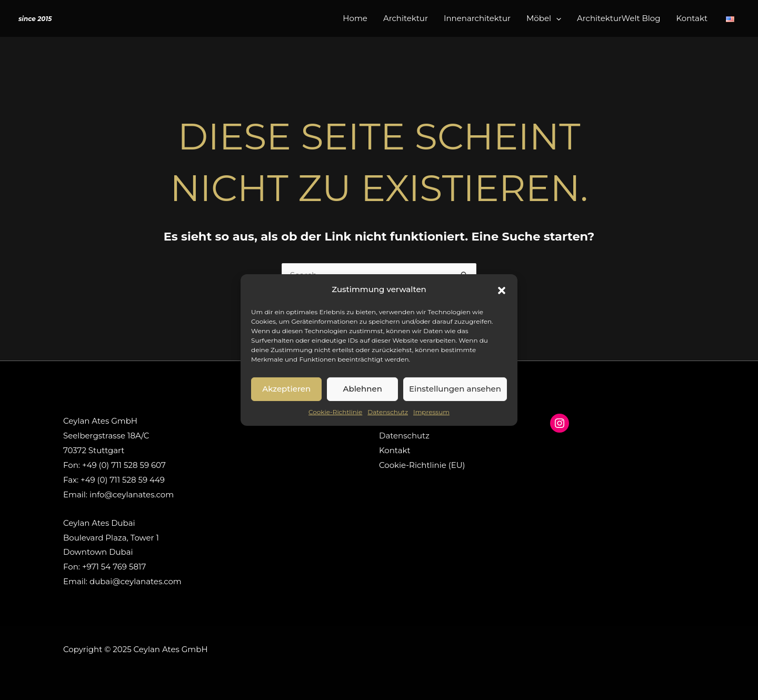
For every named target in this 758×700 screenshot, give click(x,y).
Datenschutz (388, 412)
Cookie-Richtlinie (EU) (422, 465)
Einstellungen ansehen (455, 389)
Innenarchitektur (477, 18)
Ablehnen (362, 389)
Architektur (406, 18)
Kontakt (692, 18)
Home (355, 18)
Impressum (431, 412)
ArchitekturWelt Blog (619, 18)
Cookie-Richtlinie (335, 412)
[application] (556, 18)
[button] (502, 289)
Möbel (544, 18)
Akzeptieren (286, 389)
